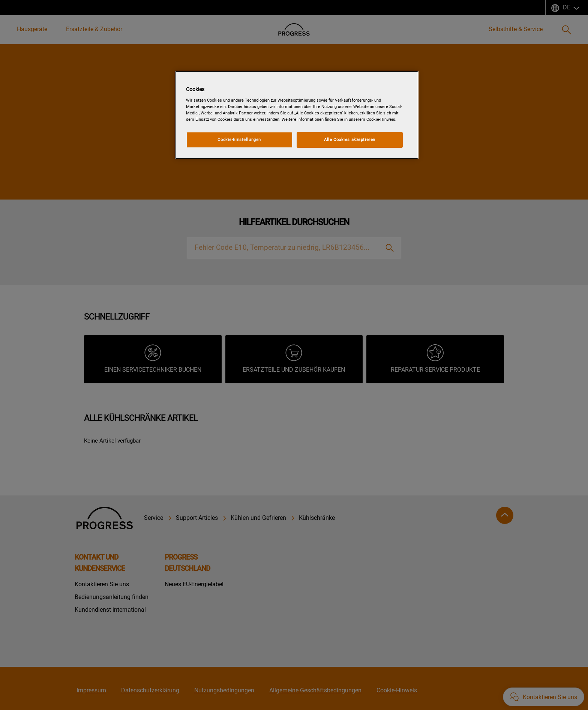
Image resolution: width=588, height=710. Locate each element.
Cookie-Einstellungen (239, 140)
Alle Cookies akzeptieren (350, 140)
